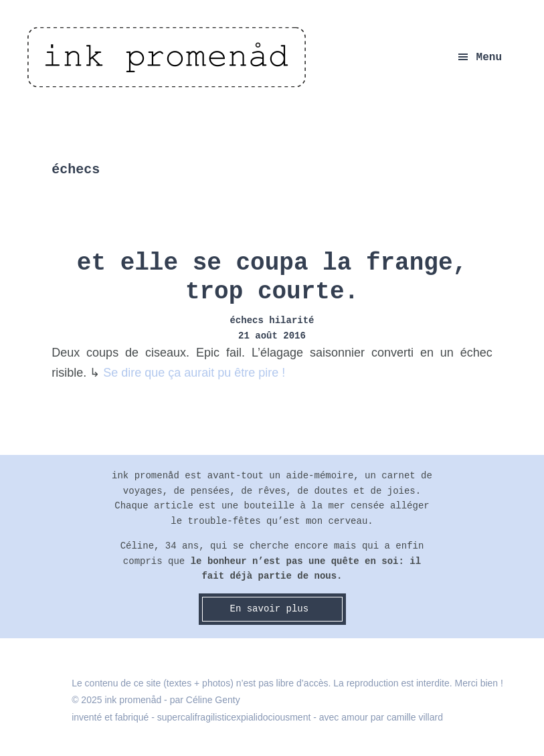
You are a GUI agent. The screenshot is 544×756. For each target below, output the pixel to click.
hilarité (291, 320)
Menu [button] (489, 58)
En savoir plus (272, 609)
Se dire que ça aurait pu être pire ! (194, 373)
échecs (246, 320)
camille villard (415, 717)
